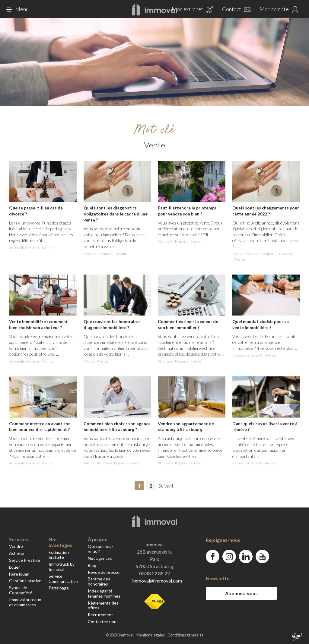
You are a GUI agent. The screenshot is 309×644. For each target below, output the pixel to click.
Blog (92, 565)
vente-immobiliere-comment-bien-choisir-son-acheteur (43, 319)
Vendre (16, 546)
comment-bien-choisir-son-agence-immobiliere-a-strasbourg (117, 421)
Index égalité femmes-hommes (104, 593)
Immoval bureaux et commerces (25, 602)
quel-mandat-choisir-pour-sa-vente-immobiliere (266, 317)
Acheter (17, 553)
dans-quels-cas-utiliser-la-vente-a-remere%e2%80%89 (266, 421)
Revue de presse (104, 572)
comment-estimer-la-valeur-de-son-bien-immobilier (192, 319)
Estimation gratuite (59, 555)
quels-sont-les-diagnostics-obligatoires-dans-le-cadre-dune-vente (117, 209)
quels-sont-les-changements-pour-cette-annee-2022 (266, 212)
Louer (14, 567)
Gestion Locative (25, 581)
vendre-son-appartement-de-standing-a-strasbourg (192, 421)
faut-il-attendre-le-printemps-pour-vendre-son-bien (192, 203)
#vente (47, 248)
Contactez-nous (103, 622)
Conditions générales (185, 635)
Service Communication (63, 579)
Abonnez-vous (241, 593)
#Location (286, 254)
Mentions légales (151, 635)
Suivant (166, 486)
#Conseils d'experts (24, 248)
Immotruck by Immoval (62, 567)
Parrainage (59, 588)
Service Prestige (25, 560)
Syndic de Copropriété (21, 590)
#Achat (238, 254)
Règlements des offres (103, 605)
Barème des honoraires (99, 581)
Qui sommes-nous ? (100, 549)
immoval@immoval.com (157, 581)
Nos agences (100, 558)
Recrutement (100, 615)
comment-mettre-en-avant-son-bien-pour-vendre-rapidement (43, 421)
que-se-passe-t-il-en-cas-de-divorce (43, 206)
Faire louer (19, 574)
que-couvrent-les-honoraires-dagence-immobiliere (117, 319)
